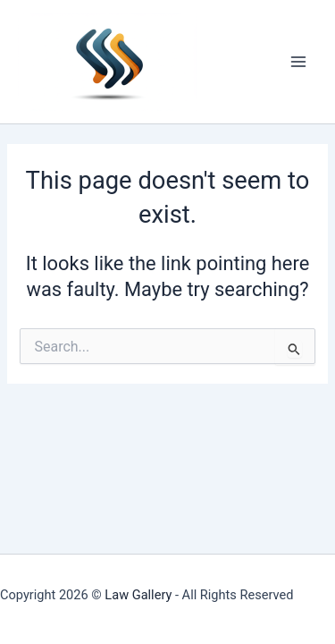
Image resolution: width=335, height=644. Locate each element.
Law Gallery (138, 595)
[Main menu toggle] (298, 62)
